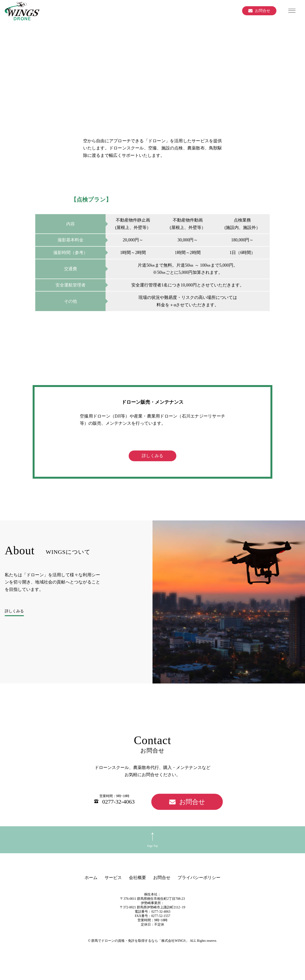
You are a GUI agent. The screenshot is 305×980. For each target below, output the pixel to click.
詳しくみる (152, 469)
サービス (113, 891)
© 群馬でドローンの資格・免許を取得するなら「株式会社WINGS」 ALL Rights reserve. (152, 954)
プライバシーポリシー (199, 891)
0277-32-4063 (118, 815)
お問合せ (263, 11)
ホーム (91, 891)
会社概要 (137, 891)
